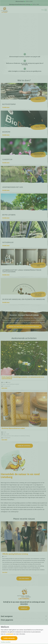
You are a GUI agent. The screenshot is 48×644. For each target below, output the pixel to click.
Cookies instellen (6, 642)
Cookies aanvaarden (9, 638)
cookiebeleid (9, 634)
